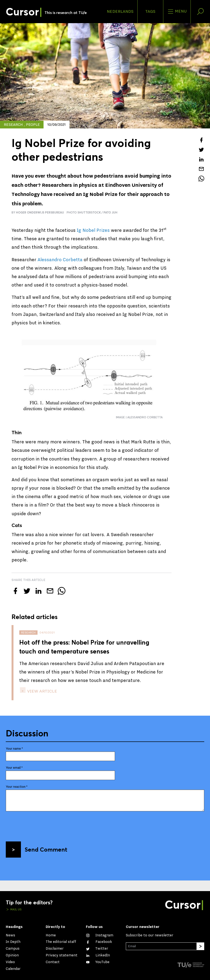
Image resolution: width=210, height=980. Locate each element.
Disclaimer (55, 949)
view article (42, 691)
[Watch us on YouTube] (98, 962)
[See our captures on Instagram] (100, 935)
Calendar (13, 969)
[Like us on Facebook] (99, 942)
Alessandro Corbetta (60, 260)
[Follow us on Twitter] (97, 949)
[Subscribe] (200, 946)
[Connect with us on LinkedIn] (98, 955)
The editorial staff (61, 942)
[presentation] (42, 825)
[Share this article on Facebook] (201, 140)
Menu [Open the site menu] (177, 12)
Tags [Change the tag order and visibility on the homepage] (150, 12)
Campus (13, 949)
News (10, 935)
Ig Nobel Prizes (93, 230)
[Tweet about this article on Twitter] (201, 150)
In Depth (13, 942)
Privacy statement (62, 955)
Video (10, 962)
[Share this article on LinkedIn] (201, 159)
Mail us (16, 909)
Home (51, 935)
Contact (53, 962)
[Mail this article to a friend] (201, 169)
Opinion (12, 955)
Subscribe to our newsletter (150, 935)
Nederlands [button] (120, 12)
